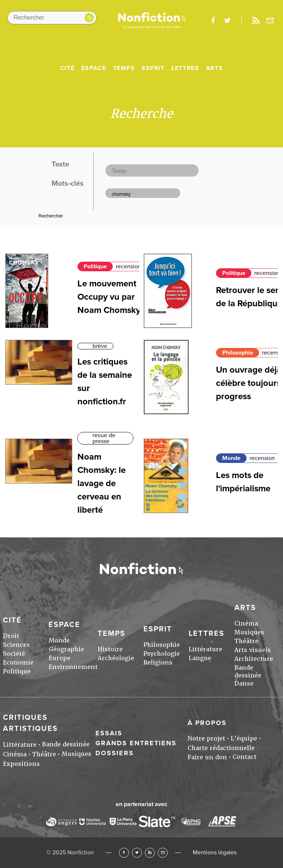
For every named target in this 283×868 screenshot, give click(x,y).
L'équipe (244, 738)
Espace (94, 68)
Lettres (185, 68)
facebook (213, 21)
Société (14, 654)
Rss (256, 21)
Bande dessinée (248, 672)
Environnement (73, 667)
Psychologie (162, 654)
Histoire (110, 649)
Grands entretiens (136, 743)
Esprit (153, 68)
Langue (200, 658)
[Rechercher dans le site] (52, 18)
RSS (150, 853)
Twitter (137, 853)
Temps (124, 68)
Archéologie (116, 658)
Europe (60, 658)
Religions (158, 663)
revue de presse (104, 438)
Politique (95, 266)
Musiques (249, 632)
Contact (244, 757)
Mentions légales (215, 853)
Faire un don (207, 757)
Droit (11, 636)
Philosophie (238, 353)
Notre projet (206, 738)
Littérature (205, 649)
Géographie (66, 649)
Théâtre (246, 641)
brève (100, 346)
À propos (207, 723)
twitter (227, 21)
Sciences (16, 645)
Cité (67, 68)
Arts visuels (253, 650)
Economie (18, 663)
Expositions (21, 764)
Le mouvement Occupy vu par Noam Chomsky (109, 297)
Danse (244, 684)
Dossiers (115, 753)
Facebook (124, 853)
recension (128, 266)
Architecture (254, 659)
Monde (231, 458)
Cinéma (246, 623)
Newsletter (270, 21)
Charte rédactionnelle (221, 748)
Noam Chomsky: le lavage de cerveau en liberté (102, 483)
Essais (109, 733)
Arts (214, 68)
